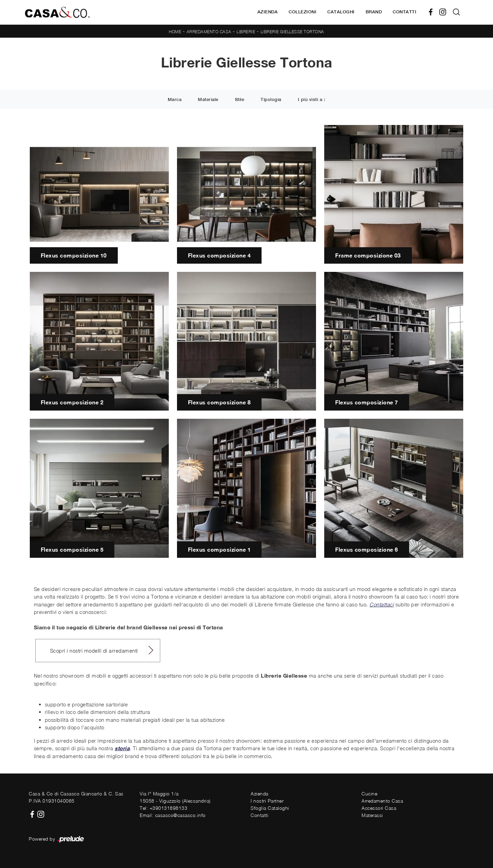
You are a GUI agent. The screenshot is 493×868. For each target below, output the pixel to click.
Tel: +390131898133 (163, 808)
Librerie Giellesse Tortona (292, 32)
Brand (374, 12)
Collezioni (302, 12)
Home (175, 32)
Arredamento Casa (209, 32)
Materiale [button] (208, 99)
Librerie (246, 32)
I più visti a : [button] (312, 99)
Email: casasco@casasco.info (173, 815)
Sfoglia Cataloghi (270, 808)
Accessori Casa (379, 808)
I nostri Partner (267, 801)
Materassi (372, 815)
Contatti (404, 12)
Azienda (268, 12)
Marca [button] (175, 99)
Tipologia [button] (271, 99)
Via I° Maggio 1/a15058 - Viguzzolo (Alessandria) (175, 797)
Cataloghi (341, 12)
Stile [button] (240, 99)
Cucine (369, 794)
